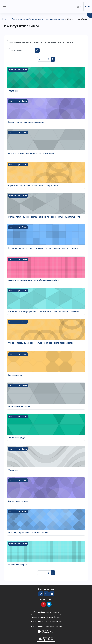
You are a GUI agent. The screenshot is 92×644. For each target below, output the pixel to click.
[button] (79, 6)
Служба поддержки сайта (46, 612)
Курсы (5, 19)
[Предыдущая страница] (40, 59)
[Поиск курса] (22, 50)
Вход (88, 6)
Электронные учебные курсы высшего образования (38, 19)
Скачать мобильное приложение (46, 621)
